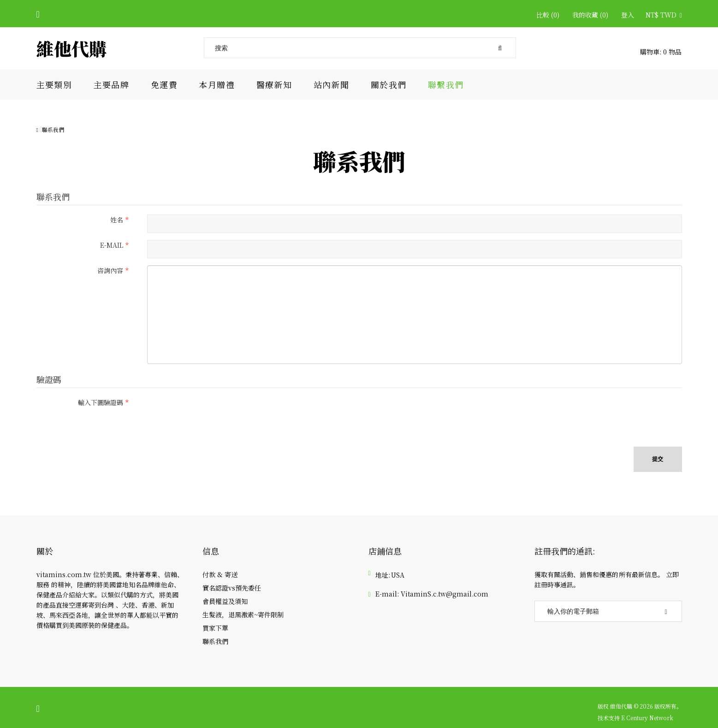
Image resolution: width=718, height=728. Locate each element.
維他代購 (71, 48)
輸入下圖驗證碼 (101, 402)
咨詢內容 (110, 270)
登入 (628, 15)
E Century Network (647, 718)
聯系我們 (53, 129)
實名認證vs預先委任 (232, 588)
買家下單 (215, 628)
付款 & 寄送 (220, 574)
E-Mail (112, 245)
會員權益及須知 (225, 601)
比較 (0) (548, 15)
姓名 (117, 220)
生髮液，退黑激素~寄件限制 (243, 615)
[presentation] (217, 415)
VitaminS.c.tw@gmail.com (445, 594)
